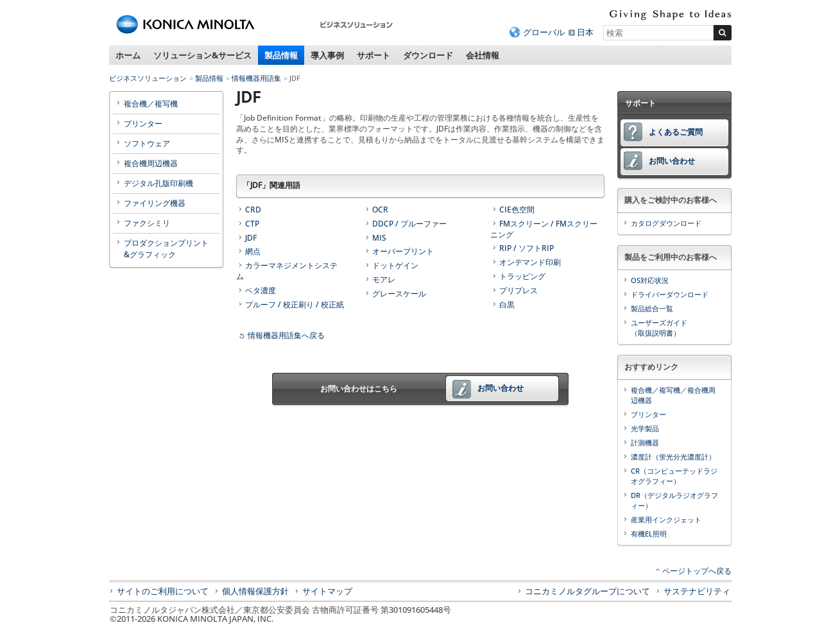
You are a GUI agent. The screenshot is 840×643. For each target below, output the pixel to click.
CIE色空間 (517, 210)
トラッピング (522, 276)
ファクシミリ (147, 223)
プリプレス (519, 290)
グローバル (544, 32)
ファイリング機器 (155, 203)
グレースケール (399, 294)
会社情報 (483, 55)
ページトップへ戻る (697, 571)
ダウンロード (428, 55)
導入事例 (327, 55)
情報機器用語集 (256, 78)
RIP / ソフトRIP (527, 248)
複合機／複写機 (151, 104)
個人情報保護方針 (255, 591)
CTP (252, 224)
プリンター (143, 124)
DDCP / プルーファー (409, 224)
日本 (585, 32)
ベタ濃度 (261, 290)
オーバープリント (403, 251)
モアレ (384, 279)
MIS (379, 238)
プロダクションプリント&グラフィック (166, 249)
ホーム (128, 55)
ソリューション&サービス (202, 55)
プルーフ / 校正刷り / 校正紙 (295, 304)
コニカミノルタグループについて (587, 591)
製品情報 (281, 55)
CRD (253, 210)
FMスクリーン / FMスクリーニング (544, 229)
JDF (251, 238)
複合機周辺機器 (151, 163)
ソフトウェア (147, 143)
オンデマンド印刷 (530, 262)
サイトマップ (327, 591)
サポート (373, 55)
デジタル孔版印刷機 (159, 183)
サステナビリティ (697, 591)
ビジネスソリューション (148, 78)
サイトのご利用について (163, 591)
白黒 (507, 304)
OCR (380, 210)
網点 (253, 251)
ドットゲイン (395, 265)
